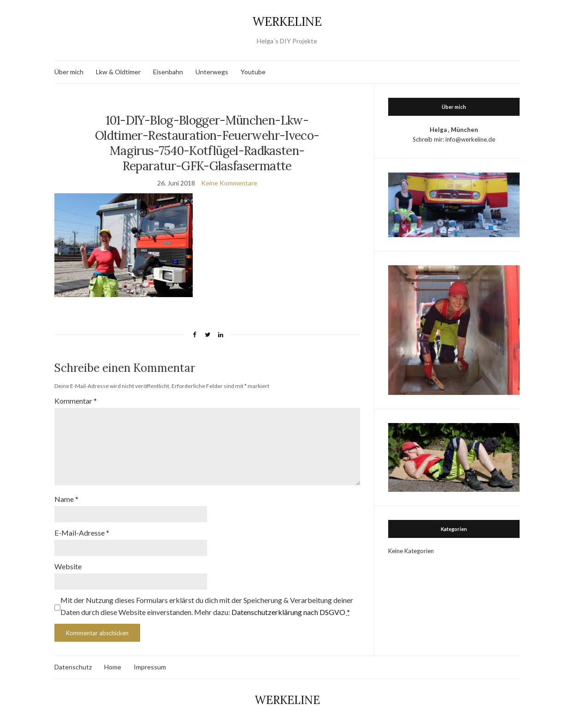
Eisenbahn (168, 72)
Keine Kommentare (229, 183)
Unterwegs (212, 72)
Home (113, 667)
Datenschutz (73, 667)
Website (68, 566)
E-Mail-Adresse (82, 533)
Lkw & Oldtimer (118, 72)
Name (66, 499)
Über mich (69, 72)
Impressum (150, 667)
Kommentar (76, 401)
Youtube (253, 72)
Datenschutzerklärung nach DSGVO (288, 612)
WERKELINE (287, 21)
